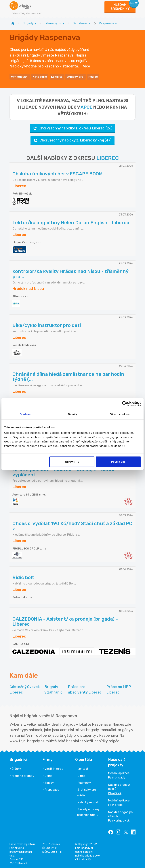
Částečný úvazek (25, 689)
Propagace (52, 789)
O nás (81, 775)
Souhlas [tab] (25, 414)
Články (16, 768)
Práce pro (85, 689)
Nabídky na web (88, 801)
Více (86, 66)
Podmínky (84, 782)
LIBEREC (108, 157)
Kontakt (83, 768)
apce (86, 106)
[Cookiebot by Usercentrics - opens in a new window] (125, 403)
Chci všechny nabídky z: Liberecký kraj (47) (72, 139)
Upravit (72, 462)
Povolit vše (118, 462)
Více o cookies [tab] (120, 414)
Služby (49, 782)
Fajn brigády (117, 777)
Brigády (54, 689)
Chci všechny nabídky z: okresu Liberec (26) (72, 127)
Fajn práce (115, 804)
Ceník (48, 775)
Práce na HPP (119, 689)
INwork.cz (115, 792)
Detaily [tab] (72, 414)
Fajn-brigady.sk (119, 820)
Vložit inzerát (54, 768)
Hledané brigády (23, 775)
